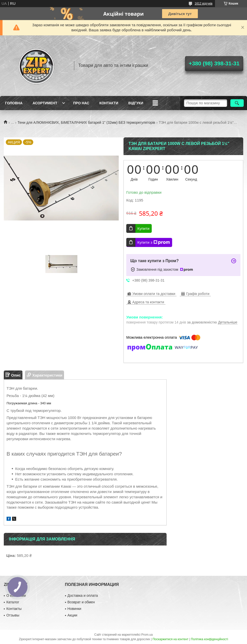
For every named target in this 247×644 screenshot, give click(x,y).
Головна (14, 103)
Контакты (14, 609)
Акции (72, 615)
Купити (143, 228)
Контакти (109, 103)
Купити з (154, 242)
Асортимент (45, 103)
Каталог (13, 602)
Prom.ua (147, 635)
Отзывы (13, 615)
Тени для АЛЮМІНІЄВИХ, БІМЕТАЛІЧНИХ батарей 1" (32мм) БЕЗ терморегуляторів (86, 122)
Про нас (81, 103)
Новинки (74, 609)
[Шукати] (237, 103)
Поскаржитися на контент (170, 639)
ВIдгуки (136, 103)
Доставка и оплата (83, 596)
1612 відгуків (204, 4)
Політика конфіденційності (209, 639)
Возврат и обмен (81, 602)
